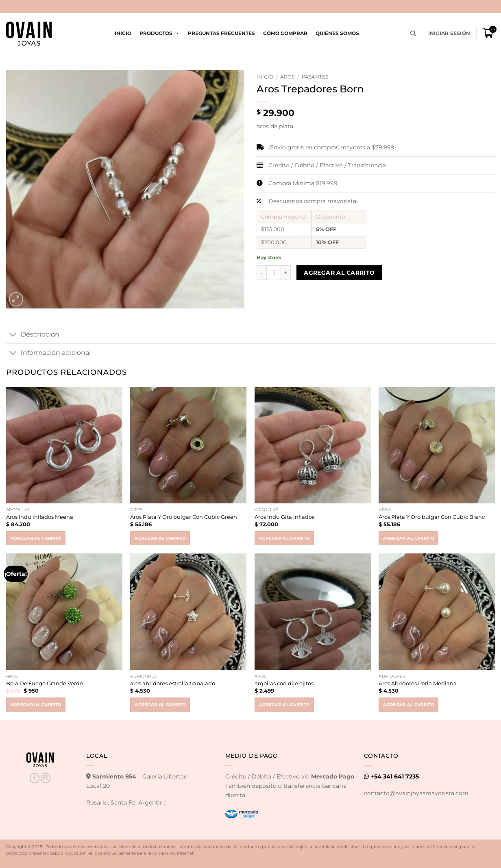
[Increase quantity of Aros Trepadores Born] (286, 273)
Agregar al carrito (339, 273)
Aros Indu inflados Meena (40, 517)
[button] (449, 33)
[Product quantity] (274, 273)
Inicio (123, 33)
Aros (287, 77)
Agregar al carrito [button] (36, 538)
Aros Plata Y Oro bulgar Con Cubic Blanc (432, 517)
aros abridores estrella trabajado (173, 683)
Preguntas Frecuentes (221, 33)
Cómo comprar (285, 33)
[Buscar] (413, 34)
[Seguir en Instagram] (46, 778)
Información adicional (48, 353)
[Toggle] (13, 335)
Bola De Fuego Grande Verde (45, 683)
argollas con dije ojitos (284, 683)
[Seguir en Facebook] (35, 778)
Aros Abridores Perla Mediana (418, 683)
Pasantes (315, 77)
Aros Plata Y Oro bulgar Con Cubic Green (184, 517)
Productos (160, 33)
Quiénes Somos (337, 33)
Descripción (33, 335)
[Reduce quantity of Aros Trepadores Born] (261, 273)
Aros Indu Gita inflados (284, 517)
